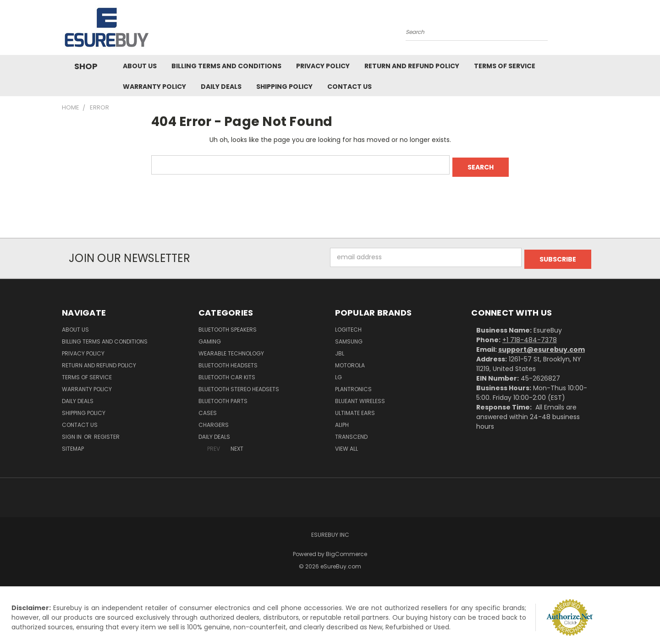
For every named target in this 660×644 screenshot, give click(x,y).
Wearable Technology (231, 349)
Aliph (342, 421)
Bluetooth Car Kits (227, 373)
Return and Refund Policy (412, 66)
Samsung (349, 337)
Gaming (210, 337)
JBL (340, 349)
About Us (140, 66)
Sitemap (73, 445)
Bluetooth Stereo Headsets (239, 385)
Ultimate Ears (355, 409)
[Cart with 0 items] (596, 30)
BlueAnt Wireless (360, 397)
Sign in (72, 433)
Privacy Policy (323, 66)
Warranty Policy (154, 87)
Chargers (214, 421)
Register (107, 433)
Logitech (348, 325)
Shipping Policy (284, 87)
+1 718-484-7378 (530, 336)
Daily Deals (221, 87)
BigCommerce (346, 550)
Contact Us (349, 87)
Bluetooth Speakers (228, 325)
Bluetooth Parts (223, 397)
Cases (208, 409)
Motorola (350, 361)
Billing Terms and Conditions (226, 66)
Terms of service (505, 66)
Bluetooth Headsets (228, 361)
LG (338, 373)
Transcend (351, 433)
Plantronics (353, 385)
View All (346, 445)
